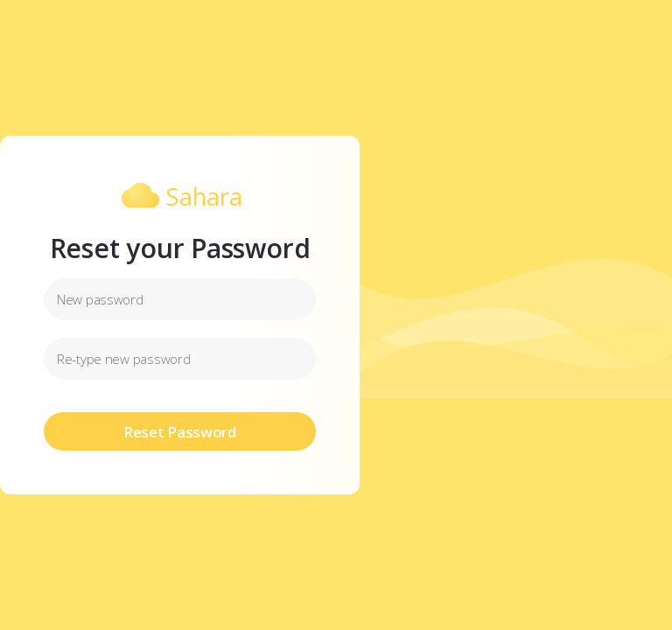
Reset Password (180, 432)
